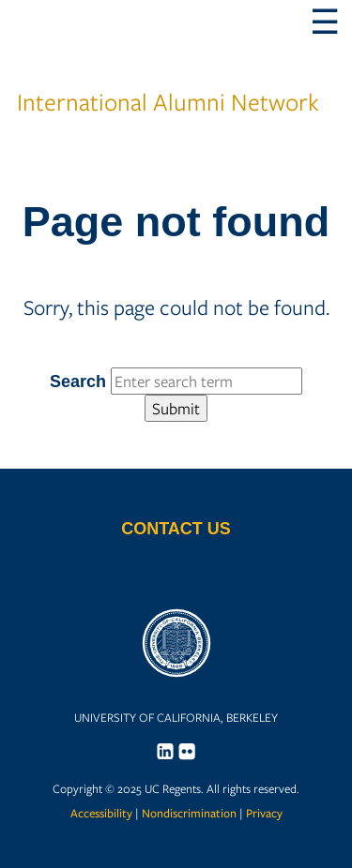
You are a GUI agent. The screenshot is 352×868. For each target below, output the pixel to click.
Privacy (264, 813)
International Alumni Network (168, 75)
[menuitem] (165, 751)
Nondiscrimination (189, 813)
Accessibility (101, 813)
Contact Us (176, 529)
